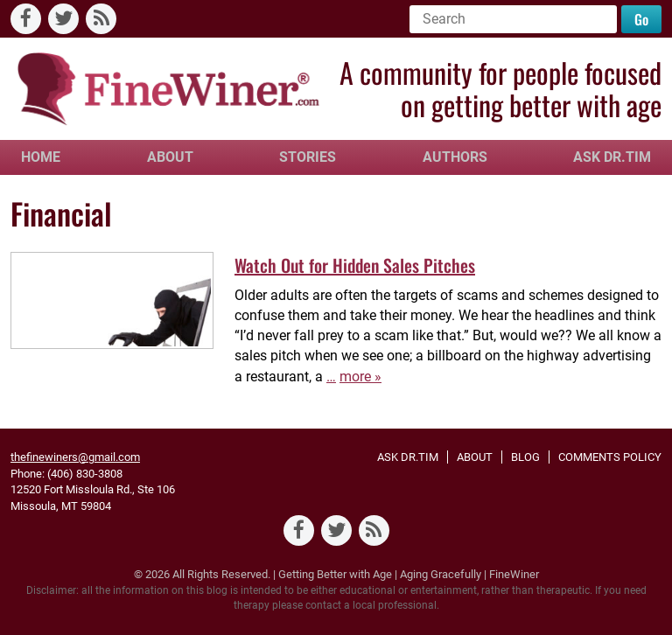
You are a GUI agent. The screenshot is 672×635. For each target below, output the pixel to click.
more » (360, 377)
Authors (455, 157)
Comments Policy (610, 457)
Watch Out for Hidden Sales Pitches (355, 265)
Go (641, 19)
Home (41, 157)
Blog (525, 457)
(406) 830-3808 (85, 474)
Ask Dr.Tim (612, 157)
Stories (308, 157)
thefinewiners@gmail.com (75, 457)
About (170, 157)
